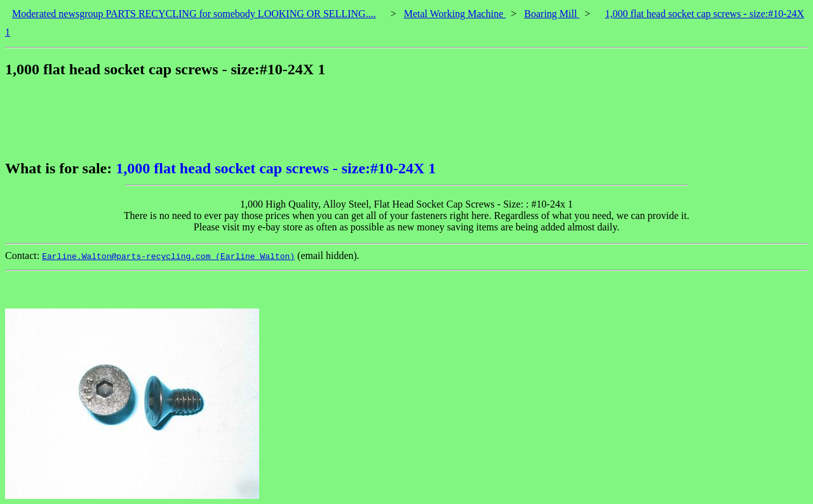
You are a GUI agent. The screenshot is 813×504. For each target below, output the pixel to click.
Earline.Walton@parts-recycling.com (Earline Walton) (168, 256)
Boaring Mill (552, 14)
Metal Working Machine (455, 14)
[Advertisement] (236, 119)
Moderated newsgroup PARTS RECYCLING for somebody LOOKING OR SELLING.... (194, 14)
